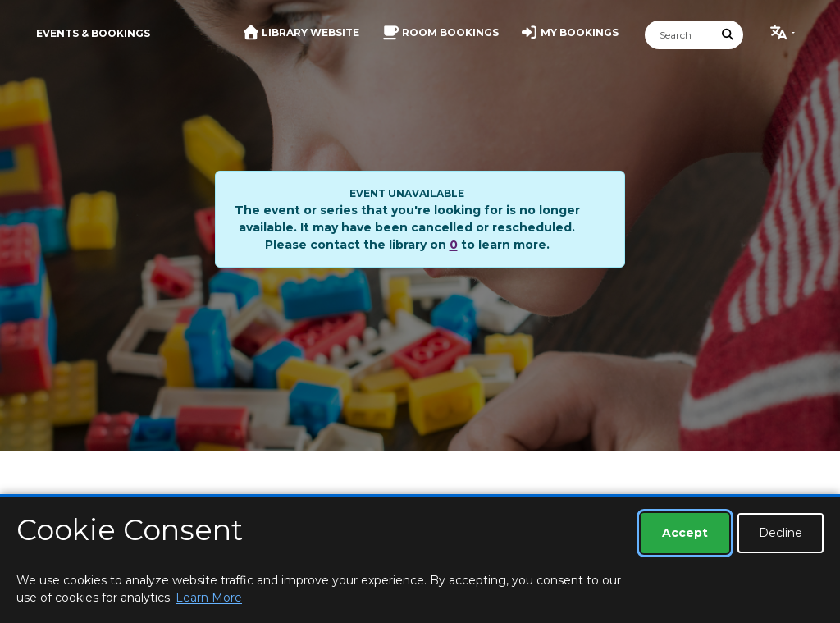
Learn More (209, 598)
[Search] (679, 35)
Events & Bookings (93, 33)
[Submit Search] (728, 35)
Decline (781, 533)
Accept (685, 533)
